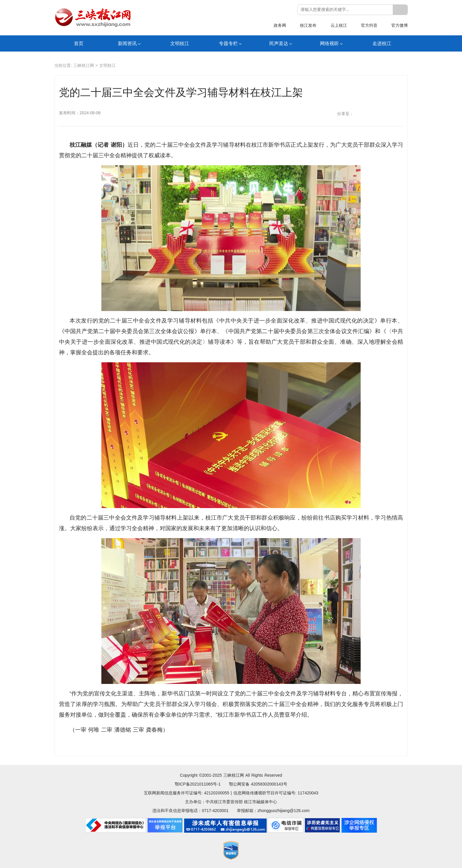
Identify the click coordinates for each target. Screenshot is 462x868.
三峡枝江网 (84, 65)
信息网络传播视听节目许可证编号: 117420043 (276, 793)
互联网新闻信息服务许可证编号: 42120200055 (187, 793)
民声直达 (279, 43)
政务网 (280, 25)
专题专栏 (228, 43)
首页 (79, 43)
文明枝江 (180, 43)
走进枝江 (382, 43)
